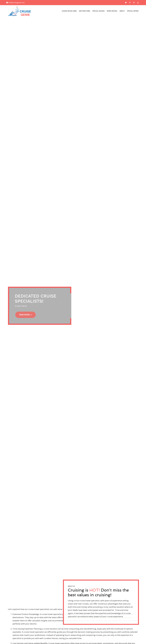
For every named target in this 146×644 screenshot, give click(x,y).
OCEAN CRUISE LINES (69, 11)
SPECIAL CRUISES (98, 11)
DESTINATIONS (85, 11)
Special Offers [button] (133, 11)
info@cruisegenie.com (15, 3)
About (122, 11)
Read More (25, 315)
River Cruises (112, 11)
